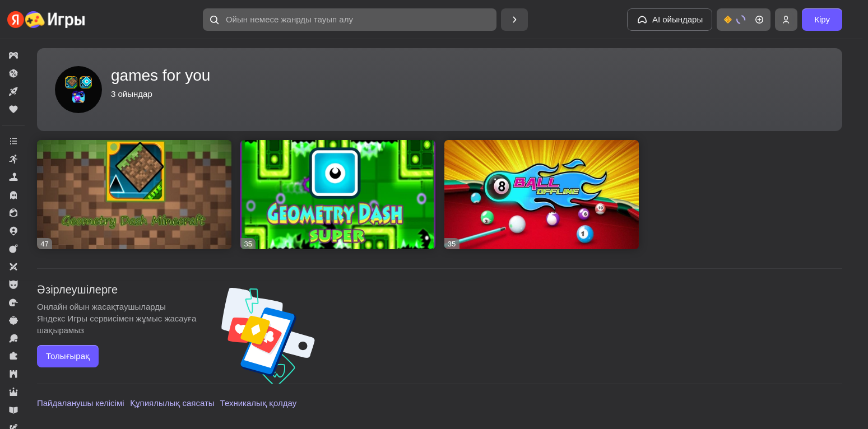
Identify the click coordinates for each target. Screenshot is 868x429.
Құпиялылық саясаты (172, 403)
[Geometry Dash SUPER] (338, 195)
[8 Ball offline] (542, 195)
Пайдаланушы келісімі (81, 403)
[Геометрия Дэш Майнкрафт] (134, 195)
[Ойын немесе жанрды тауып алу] (350, 20)
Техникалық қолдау (259, 403)
